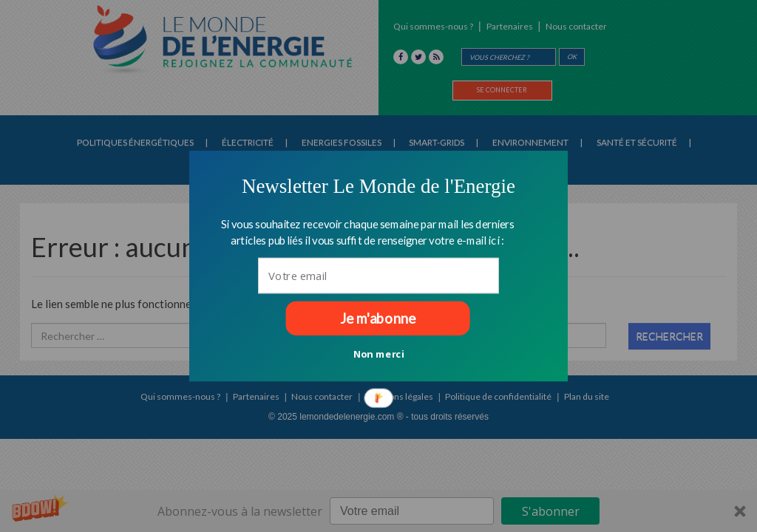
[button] (378, 186)
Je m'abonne (378, 318)
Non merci (379, 353)
